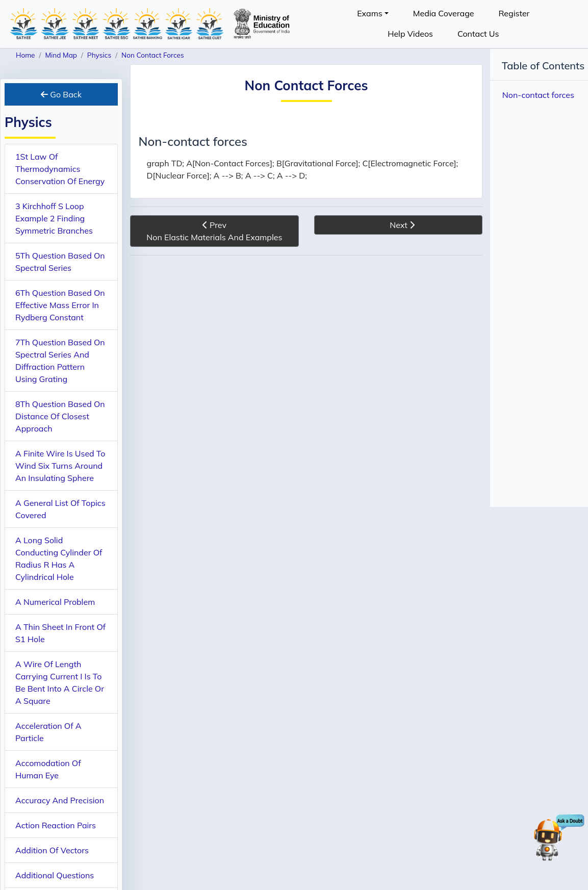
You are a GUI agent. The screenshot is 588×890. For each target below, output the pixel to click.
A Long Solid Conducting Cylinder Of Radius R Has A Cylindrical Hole (59, 558)
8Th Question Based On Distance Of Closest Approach (60, 416)
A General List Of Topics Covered (60, 509)
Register (514, 13)
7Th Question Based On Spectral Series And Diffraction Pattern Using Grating (60, 361)
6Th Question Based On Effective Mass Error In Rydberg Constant (60, 305)
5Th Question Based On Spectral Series (60, 262)
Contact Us (478, 34)
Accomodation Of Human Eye (48, 769)
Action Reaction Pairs (56, 825)
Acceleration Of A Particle (48, 732)
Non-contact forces (538, 95)
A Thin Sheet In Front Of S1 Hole (60, 633)
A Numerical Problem (55, 602)
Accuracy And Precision (60, 800)
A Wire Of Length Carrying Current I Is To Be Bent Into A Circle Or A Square (60, 682)
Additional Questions (55, 875)
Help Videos (410, 34)
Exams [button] (370, 13)
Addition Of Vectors (52, 850)
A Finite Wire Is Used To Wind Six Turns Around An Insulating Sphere (60, 466)
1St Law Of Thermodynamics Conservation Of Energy (60, 169)
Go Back (61, 94)
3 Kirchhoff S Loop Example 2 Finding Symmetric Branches (54, 218)
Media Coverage (444, 13)
